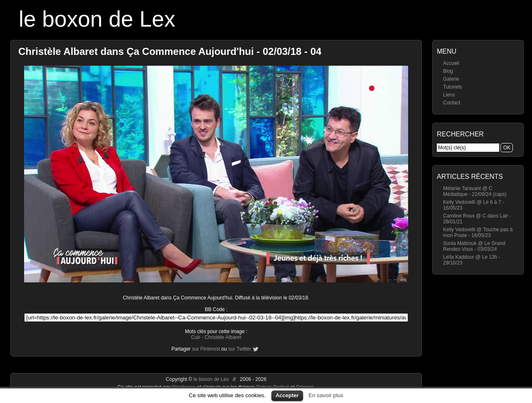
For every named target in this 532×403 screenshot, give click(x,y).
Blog (448, 71)
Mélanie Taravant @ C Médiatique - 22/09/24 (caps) (475, 191)
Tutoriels (453, 87)
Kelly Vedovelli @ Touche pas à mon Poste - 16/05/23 (478, 232)
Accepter (287, 395)
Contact (452, 103)
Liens (449, 95)
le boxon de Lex (97, 19)
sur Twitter (240, 349)
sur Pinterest (206, 349)
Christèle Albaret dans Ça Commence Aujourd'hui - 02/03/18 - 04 (170, 51)
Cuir (196, 337)
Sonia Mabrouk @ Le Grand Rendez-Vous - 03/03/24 (474, 246)
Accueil (451, 63)
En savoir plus (326, 395)
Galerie (451, 79)
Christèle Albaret (223, 337)
